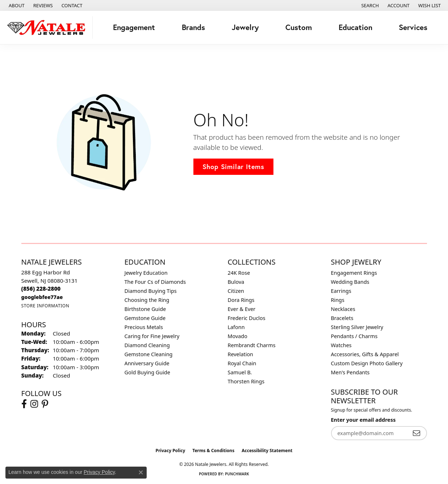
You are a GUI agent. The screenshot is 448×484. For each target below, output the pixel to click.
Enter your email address (363, 420)
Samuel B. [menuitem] (240, 372)
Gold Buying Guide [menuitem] (147, 372)
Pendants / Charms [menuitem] (354, 336)
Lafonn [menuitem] (236, 327)
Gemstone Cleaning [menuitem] (149, 354)
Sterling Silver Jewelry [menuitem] (357, 327)
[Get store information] (45, 306)
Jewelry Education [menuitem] (146, 273)
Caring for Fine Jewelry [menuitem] (152, 336)
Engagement (134, 27)
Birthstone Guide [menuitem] (145, 309)
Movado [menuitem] (238, 336)
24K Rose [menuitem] (239, 273)
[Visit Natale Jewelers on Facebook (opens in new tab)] (24, 404)
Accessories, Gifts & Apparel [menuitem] (365, 354)
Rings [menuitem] (338, 300)
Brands (193, 27)
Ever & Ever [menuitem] (242, 309)
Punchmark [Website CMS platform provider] (237, 474)
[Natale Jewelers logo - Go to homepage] (48, 28)
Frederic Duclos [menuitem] (247, 318)
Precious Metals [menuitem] (144, 327)
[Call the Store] (41, 289)
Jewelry (245, 27)
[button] (369, 5)
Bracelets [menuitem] (342, 318)
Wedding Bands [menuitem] (350, 282)
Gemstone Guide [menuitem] (145, 318)
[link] (16, 5)
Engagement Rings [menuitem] (354, 273)
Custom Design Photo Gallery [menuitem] (367, 363)
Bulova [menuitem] (236, 282)
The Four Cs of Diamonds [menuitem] (155, 282)
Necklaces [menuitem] (343, 309)
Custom (299, 27)
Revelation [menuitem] (241, 354)
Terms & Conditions (213, 451)
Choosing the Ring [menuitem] (147, 300)
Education (355, 27)
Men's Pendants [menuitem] (350, 372)
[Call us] (42, 297)
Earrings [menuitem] (341, 291)
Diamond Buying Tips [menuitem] (151, 291)
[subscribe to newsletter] (416, 433)
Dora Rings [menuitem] (241, 300)
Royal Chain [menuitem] (242, 363)
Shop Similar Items (233, 167)
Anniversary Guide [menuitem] (147, 363)
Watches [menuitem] (341, 345)
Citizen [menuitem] (236, 291)
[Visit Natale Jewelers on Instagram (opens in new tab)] (34, 404)
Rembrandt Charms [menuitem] (252, 345)
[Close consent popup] (141, 472)
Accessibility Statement (267, 451)
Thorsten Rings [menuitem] (246, 381)
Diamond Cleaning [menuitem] (147, 345)
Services (413, 27)
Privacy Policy (171, 451)
